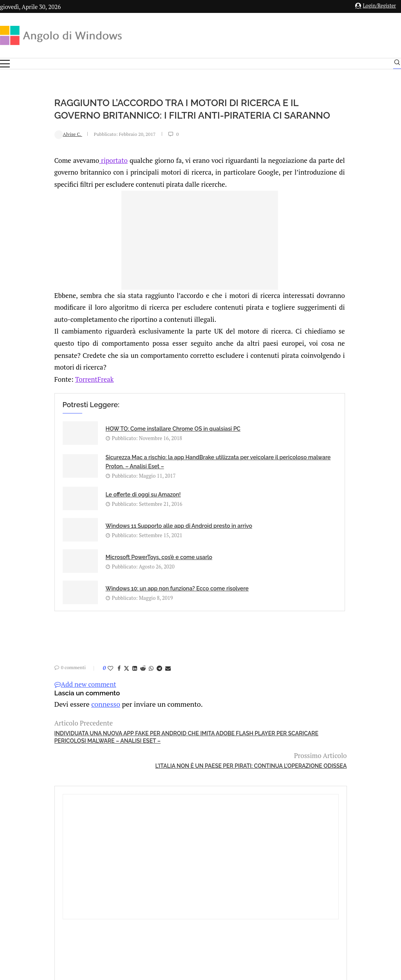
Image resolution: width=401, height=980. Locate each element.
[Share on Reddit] (92, 629)
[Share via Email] (117, 629)
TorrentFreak (44, 391)
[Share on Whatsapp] (101, 629)
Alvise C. (18, 146)
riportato (64, 172)
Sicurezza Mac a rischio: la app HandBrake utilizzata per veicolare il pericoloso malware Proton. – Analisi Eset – (223, 456)
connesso (52, 664)
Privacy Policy (180, 894)
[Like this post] (60, 629)
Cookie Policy (222, 894)
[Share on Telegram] (109, 629)
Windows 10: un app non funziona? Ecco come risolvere (216, 543)
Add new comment (35, 645)
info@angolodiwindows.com (215, 853)
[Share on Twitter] (76, 629)
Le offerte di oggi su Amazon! (93, 502)
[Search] (397, 64)
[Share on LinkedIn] (84, 629)
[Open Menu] (5, 64)
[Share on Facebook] (69, 629)
